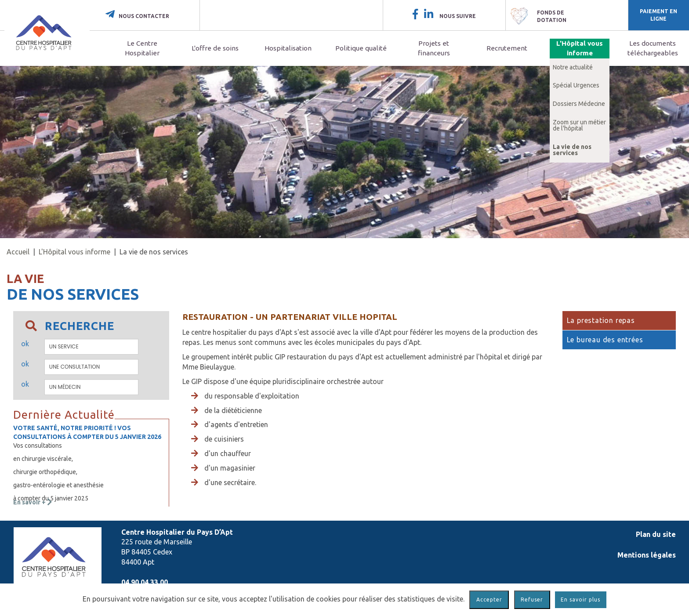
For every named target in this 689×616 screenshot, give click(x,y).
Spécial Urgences (576, 85)
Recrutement (507, 48)
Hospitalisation (288, 48)
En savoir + (33, 502)
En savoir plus (580, 600)
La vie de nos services (572, 150)
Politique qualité (361, 48)
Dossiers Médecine (579, 104)
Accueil (18, 252)
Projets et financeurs (434, 48)
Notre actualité (573, 67)
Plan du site (656, 534)
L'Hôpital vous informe (580, 48)
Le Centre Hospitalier (142, 48)
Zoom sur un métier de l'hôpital (579, 125)
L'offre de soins (215, 48)
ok (25, 344)
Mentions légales (647, 555)
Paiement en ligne (658, 15)
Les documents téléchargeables (653, 48)
